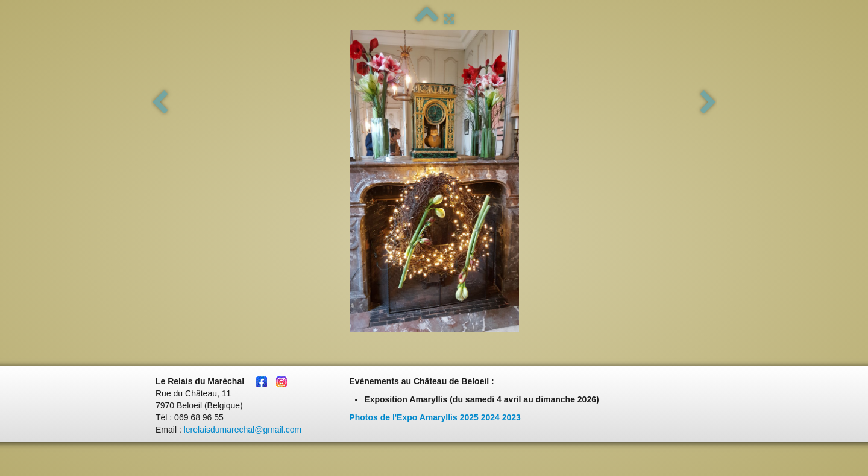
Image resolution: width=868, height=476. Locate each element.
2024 (490, 417)
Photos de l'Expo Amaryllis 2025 (414, 417)
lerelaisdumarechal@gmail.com (243, 430)
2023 (511, 417)
